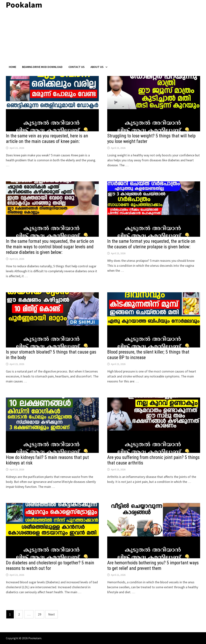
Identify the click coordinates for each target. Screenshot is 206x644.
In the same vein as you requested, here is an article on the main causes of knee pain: (47, 139)
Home (13, 67)
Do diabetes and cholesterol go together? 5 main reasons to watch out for (50, 566)
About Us (97, 67)
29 (40, 614)
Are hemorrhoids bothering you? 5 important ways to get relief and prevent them (153, 566)
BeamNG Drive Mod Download (42, 67)
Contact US (77, 67)
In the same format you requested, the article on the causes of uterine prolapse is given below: (151, 244)
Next (51, 614)
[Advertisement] (103, 37)
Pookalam (35, 638)
